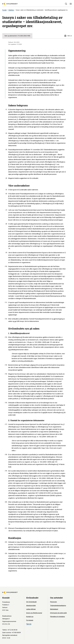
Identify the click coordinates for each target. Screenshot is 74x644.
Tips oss (29, 624)
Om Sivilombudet (31, 602)
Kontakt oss (30, 617)
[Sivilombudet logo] (10, 4)
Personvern (53, 602)
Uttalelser (11, 10)
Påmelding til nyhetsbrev (57, 617)
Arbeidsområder (31, 606)
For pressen (30, 620)
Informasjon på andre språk (58, 613)
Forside (4, 10)
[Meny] (71, 4)
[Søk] (66, 4)
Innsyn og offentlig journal (34, 613)
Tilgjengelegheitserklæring (58, 606)
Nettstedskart (54, 609)
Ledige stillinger (31, 609)
